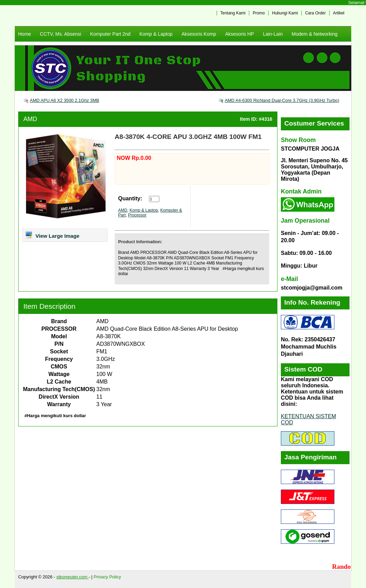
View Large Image (52, 235)
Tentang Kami (233, 13)
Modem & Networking (314, 34)
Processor (137, 215)
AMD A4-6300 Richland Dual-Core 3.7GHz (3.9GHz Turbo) (282, 100)
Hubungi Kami (285, 13)
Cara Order (316, 13)
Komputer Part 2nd (110, 34)
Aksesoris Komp (199, 34)
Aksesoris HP (240, 34)
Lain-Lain (273, 34)
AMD (30, 119)
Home (25, 34)
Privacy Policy (107, 577)
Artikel (339, 13)
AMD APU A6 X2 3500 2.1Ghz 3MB (65, 100)
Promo (259, 13)
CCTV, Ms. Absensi (60, 34)
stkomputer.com (72, 577)
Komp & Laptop (156, 34)
